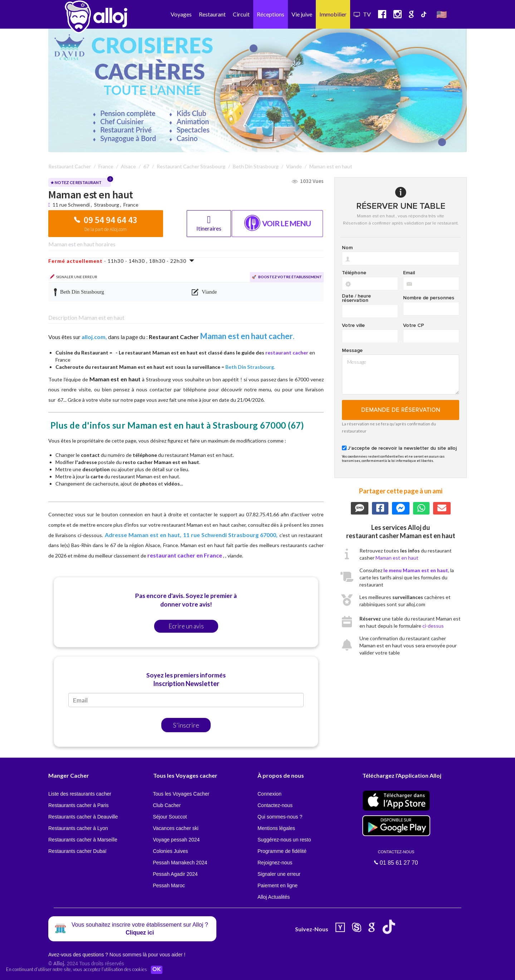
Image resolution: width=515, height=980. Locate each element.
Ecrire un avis (186, 626)
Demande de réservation (401, 410)
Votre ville (353, 325)
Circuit (241, 14)
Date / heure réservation (356, 298)
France (131, 205)
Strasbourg (107, 205)
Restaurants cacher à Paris (79, 805)
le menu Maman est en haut (416, 570)
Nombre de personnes (429, 298)
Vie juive (302, 14)
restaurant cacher (287, 353)
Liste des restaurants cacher (80, 794)
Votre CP (414, 325)
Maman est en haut (397, 558)
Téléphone (354, 273)
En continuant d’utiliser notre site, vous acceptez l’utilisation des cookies (77, 969)
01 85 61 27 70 (396, 858)
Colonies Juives (171, 851)
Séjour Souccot (170, 817)
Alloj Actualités (274, 897)
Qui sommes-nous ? (280, 817)
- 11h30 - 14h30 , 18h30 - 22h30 (121, 261)
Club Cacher (167, 805)
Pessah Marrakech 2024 (180, 863)
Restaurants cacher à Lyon (78, 828)
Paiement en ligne (278, 885)
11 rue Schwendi (72, 205)
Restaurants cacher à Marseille (83, 840)
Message (352, 351)
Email (409, 273)
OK (157, 970)
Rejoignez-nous (275, 863)
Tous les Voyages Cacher (181, 794)
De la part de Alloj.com (106, 229)
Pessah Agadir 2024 (175, 874)
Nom (347, 248)
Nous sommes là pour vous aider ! (147, 955)
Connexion (269, 794)
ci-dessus (433, 626)
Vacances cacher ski (176, 828)
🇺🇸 (442, 14)
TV (362, 14)
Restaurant (212, 14)
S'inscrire (186, 725)
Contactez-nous (275, 805)
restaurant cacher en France (185, 555)
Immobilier (333, 14)
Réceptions (271, 14)
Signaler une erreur (279, 874)
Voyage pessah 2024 (176, 840)
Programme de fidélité (282, 851)
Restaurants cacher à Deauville (83, 817)
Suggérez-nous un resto (284, 840)
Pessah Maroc (169, 885)
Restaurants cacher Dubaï (77, 851)
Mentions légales (276, 828)
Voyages (181, 14)
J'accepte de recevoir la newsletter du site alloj (402, 448)
